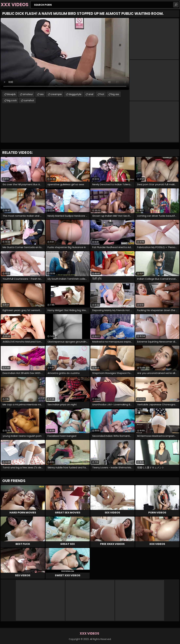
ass (42, 94)
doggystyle (75, 94)
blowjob (11, 94)
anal (91, 94)
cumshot (29, 100)
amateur (28, 94)
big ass (115, 94)
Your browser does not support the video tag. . (65, 54)
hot (102, 94)
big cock (12, 100)
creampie (56, 94)
